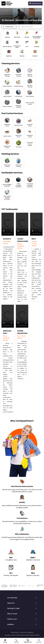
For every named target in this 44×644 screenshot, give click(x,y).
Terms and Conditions (27, 632)
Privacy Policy (15, 632)
